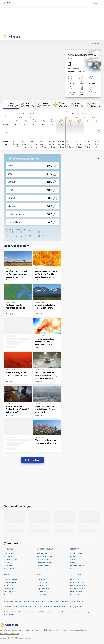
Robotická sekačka (35, 607)
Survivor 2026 (51, 601)
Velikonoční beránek (10, 579)
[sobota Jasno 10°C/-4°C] (93, 104)
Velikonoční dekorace (44, 560)
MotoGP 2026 (42, 595)
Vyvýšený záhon (78, 607)
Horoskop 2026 (9, 569)
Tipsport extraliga (43, 583)
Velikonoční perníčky (77, 566)
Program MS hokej (43, 589)
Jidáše (72, 560)
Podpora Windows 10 (76, 601)
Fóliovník (69, 607)
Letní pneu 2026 (76, 579)
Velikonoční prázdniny (44, 566)
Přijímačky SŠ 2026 (10, 557)
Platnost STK (75, 595)
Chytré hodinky (84, 612)
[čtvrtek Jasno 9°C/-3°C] (60, 104)
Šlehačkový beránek (10, 592)
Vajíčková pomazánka (77, 569)
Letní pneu (58, 612)
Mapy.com (18, 601)
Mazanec (73, 563)
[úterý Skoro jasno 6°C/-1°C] (28, 104)
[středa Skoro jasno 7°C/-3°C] (44, 104)
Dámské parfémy (48, 612)
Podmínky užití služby (26, 630)
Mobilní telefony (24, 612)
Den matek (7, 563)
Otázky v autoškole (76, 592)
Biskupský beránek (10, 586)
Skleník (63, 607)
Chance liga (41, 579)
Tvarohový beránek (10, 583)
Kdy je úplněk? (9, 566)
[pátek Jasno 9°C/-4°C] (77, 104)
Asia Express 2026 (62, 601)
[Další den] (99, 130)
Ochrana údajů (42, 630)
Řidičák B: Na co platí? (78, 589)
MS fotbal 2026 (42, 592)
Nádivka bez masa (76, 557)
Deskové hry (67, 612)
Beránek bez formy (10, 595)
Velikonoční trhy (40, 601)
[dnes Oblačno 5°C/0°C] (11, 104)
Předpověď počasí (28, 601)
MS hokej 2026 (42, 586)
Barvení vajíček (42, 554)
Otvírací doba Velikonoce (45, 563)
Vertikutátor (24, 607)
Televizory (75, 612)
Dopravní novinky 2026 (78, 586)
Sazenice (16, 607)
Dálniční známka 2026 (78, 583)
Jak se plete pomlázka (44, 557)
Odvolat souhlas (81, 630)
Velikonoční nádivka (77, 554)
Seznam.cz (96, 3)
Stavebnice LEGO (36, 612)
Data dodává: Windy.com (58, 630)
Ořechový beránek (10, 589)
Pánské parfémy (9, 615)
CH (44, 232)
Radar (71, 630)
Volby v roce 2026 (10, 554)
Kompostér (56, 607)
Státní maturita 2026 (10, 560)
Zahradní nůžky (47, 607)
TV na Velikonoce (43, 569)
